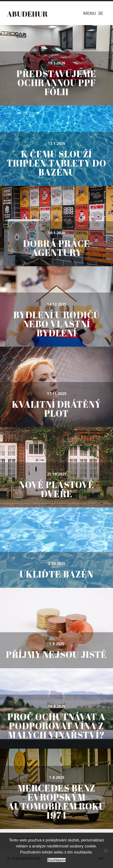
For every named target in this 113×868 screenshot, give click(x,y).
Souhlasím (56, 860)
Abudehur (27, 14)
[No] (105, 850)
